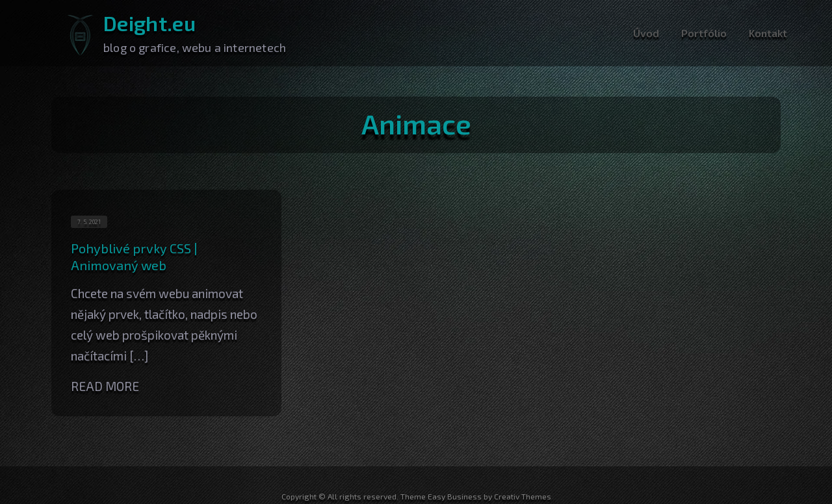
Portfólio (704, 33)
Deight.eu (149, 23)
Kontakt (768, 33)
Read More (105, 386)
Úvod (646, 33)
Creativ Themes (523, 496)
